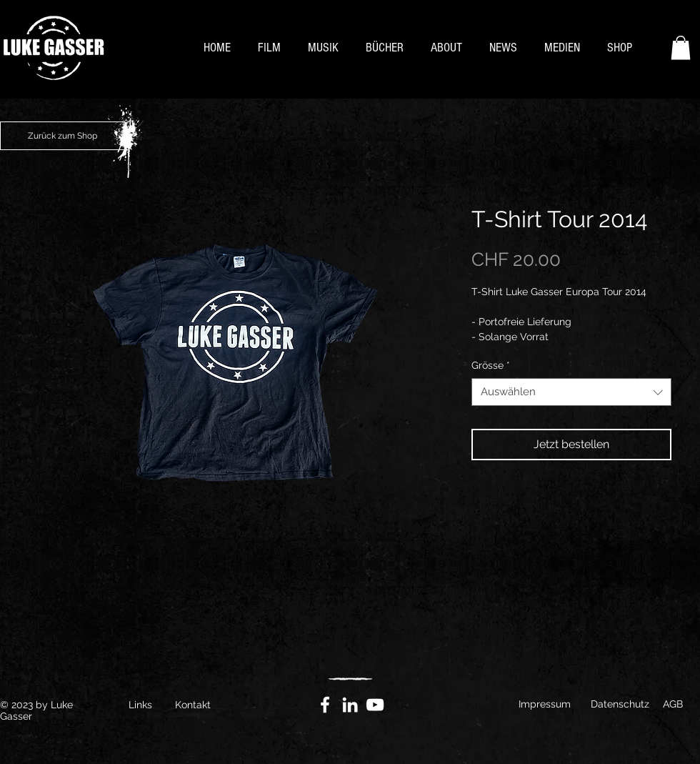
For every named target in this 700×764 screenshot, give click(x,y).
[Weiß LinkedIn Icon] (350, 705)
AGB (673, 704)
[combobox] (571, 392)
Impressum (545, 704)
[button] (681, 48)
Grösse (491, 365)
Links (140, 705)
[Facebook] (325, 705)
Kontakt (193, 705)
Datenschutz (620, 704)
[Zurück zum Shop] (62, 136)
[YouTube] (375, 705)
